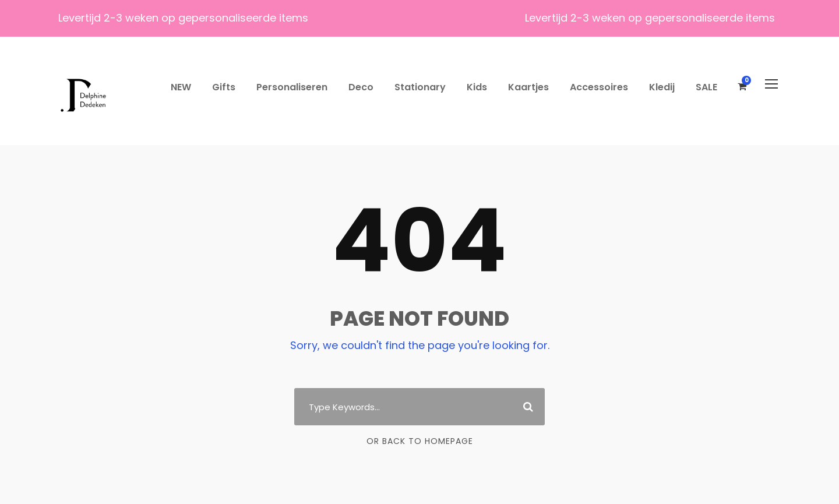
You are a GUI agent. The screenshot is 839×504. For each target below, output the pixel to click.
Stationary (420, 87)
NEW (181, 87)
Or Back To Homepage (420, 441)
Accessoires (599, 87)
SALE (706, 87)
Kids (477, 87)
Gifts (224, 87)
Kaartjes (528, 87)
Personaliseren (292, 87)
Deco (361, 87)
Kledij (662, 87)
